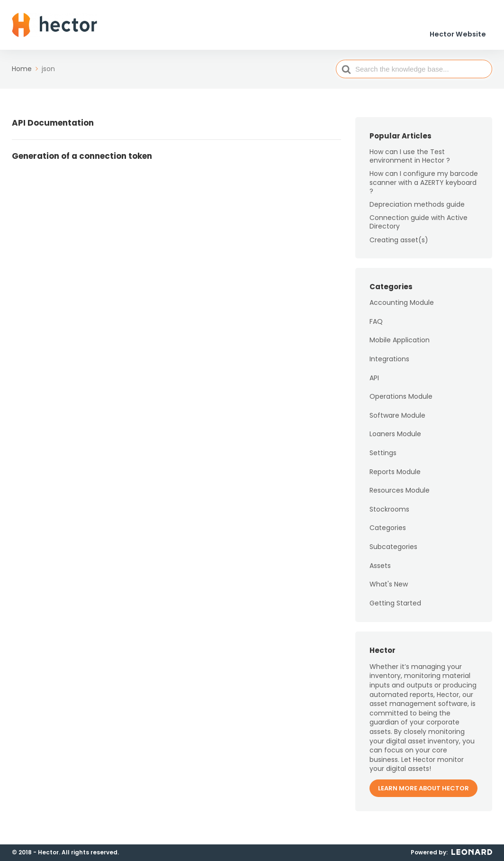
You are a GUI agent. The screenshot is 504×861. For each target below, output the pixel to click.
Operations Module (401, 401)
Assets (380, 570)
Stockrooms (389, 514)
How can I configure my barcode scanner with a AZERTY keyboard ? (424, 187)
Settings (383, 458)
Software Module (397, 420)
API (374, 383)
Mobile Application (400, 345)
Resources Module (400, 495)
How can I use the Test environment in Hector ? (410, 161)
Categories (388, 533)
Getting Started (395, 608)
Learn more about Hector (423, 793)
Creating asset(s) (399, 245)
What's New (389, 589)
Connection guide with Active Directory (418, 227)
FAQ (376, 326)
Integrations (389, 364)
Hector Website (459, 28)
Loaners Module (395, 439)
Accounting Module (402, 307)
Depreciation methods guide (417, 209)
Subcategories (393, 551)
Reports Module (395, 476)
